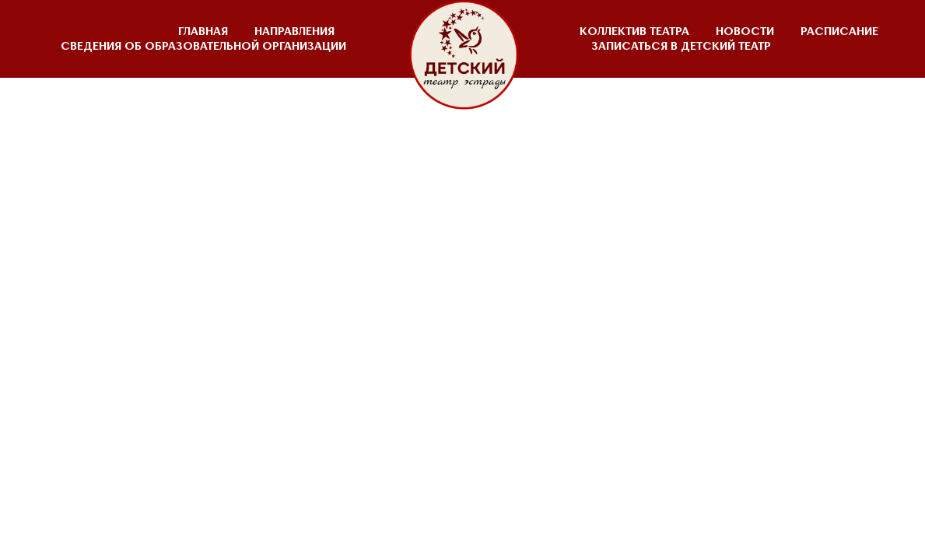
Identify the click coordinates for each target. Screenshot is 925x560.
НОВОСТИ (745, 31)
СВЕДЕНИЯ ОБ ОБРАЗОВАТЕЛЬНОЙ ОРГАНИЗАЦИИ (203, 46)
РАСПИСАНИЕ (839, 31)
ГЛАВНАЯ (203, 31)
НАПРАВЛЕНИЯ (294, 31)
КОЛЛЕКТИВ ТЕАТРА (634, 31)
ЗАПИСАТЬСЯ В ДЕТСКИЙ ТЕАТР (681, 46)
